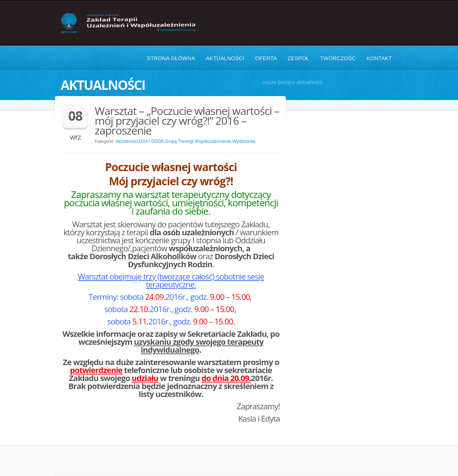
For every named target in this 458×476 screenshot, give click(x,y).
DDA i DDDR (152, 141)
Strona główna (171, 58)
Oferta (266, 58)
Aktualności (225, 58)
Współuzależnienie (213, 141)
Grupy (171, 141)
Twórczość (338, 58)
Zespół (298, 58)
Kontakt (379, 58)
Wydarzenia (244, 141)
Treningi (186, 141)
